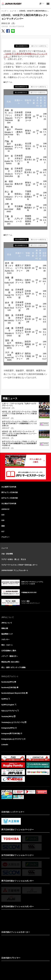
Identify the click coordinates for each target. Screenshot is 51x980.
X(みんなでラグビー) (9, 711)
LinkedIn (5, 745)
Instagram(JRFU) (8, 728)
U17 (3, 532)
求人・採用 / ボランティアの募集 (13, 667)
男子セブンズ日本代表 (10, 492)
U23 (3, 515)
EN (43, 4)
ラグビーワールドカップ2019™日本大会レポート (20, 565)
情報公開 (5, 628)
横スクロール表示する (39, 46)
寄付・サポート (7, 645)
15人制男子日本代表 (9, 487)
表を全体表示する (22, 46)
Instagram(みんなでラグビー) (12, 739)
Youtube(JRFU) (7, 717)
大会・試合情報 (7, 554)
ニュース (13, 11)
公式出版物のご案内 (9, 651)
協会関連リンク (7, 634)
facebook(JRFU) (8, 682)
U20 (3, 520)
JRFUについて (7, 623)
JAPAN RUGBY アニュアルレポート (15, 570)
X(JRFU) (5, 699)
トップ (4, 11)
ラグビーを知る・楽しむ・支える (14, 559)
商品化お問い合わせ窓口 (10, 662)
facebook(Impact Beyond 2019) (13, 693)
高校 (3, 526)
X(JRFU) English (8, 705)
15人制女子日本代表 (17, 26)
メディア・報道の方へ (10, 656)
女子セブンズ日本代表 (10, 498)
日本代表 (5, 26)
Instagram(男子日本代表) (11, 734)
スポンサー (5, 639)
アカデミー (5, 537)
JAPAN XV (5, 509)
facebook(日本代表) (9, 688)
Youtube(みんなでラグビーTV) (13, 722)
